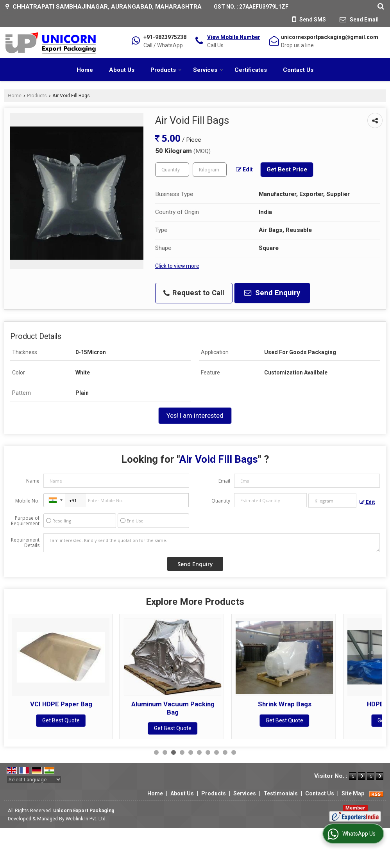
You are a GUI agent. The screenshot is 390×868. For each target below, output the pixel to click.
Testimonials (281, 793)
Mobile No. (27, 501)
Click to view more (177, 266)
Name (33, 481)
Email (224, 481)
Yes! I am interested (195, 415)
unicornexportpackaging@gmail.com (330, 37)
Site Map (353, 793)
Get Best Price (287, 169)
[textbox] (210, 170)
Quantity (221, 501)
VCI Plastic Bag (61, 704)
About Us (122, 70)
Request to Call (194, 293)
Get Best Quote (61, 720)
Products (166, 70)
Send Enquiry (272, 293)
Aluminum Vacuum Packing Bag (285, 708)
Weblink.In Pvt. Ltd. (86, 819)
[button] (234, 37)
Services (208, 70)
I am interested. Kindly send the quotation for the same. (212, 543)
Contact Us (298, 70)
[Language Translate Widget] (34, 780)
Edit (244, 169)
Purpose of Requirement (25, 521)
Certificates (251, 70)
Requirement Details (25, 543)
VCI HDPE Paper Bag (173, 704)
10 (234, 752)
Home (85, 70)
